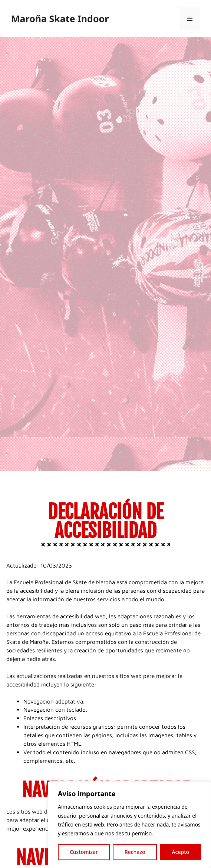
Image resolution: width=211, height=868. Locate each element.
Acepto (180, 852)
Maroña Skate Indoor (60, 19)
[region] (129, 825)
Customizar (84, 852)
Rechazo (135, 852)
